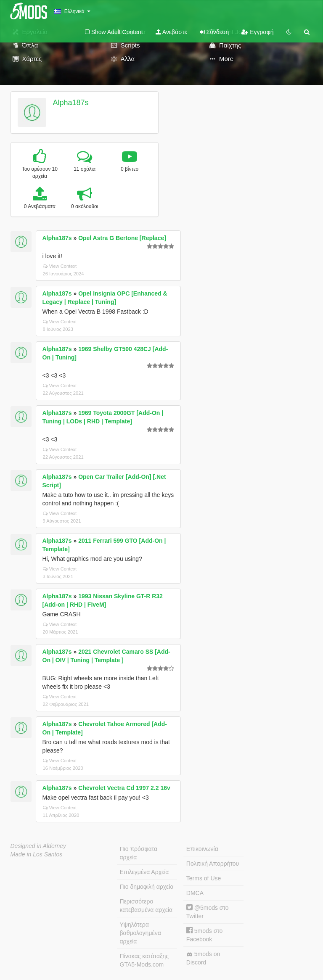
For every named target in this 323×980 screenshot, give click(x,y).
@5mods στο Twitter (208, 912)
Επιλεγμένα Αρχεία (144, 872)
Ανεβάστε (171, 32)
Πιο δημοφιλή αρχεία (147, 887)
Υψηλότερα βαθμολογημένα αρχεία (140, 933)
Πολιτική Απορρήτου (213, 864)
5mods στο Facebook (205, 935)
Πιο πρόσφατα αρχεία (139, 853)
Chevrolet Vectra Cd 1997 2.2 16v (124, 788)
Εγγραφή (257, 32)
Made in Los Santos (37, 854)
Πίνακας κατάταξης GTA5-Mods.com (144, 960)
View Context (60, 266)
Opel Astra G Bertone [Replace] (122, 238)
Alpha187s (70, 103)
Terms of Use (204, 878)
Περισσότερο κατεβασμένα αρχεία (146, 906)
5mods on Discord (203, 958)
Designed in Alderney (38, 846)
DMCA (195, 893)
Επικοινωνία (202, 849)
